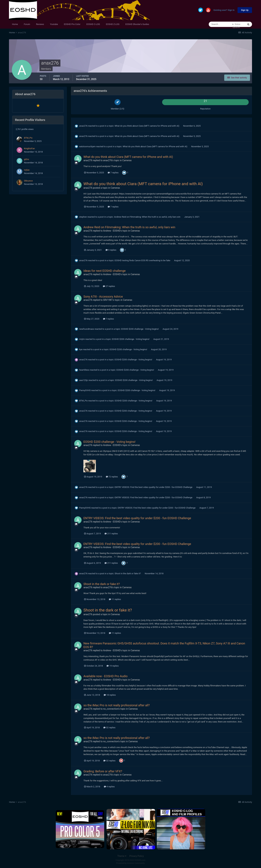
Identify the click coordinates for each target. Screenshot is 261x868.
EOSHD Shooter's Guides (137, 24)
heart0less (84, 370)
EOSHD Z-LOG (113, 24)
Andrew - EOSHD (112, 231)
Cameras (127, 160)
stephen (83, 217)
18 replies (110, 695)
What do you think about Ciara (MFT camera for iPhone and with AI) (147, 126)
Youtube (54, 24)
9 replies (111, 250)
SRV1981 (108, 300)
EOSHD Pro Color (72, 24)
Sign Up (245, 10)
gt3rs (26, 159)
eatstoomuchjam (87, 146)
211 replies (111, 534)
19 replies (113, 666)
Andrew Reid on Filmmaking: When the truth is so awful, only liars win (147, 217)
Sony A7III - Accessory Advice (103, 297)
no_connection (111, 709)
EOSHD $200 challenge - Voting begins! (140, 329)
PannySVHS (85, 390)
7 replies (113, 173)
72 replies (112, 477)
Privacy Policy (136, 856)
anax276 (83, 126)
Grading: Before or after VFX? (103, 771)
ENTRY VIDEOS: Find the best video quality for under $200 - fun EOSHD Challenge (154, 487)
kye (81, 349)
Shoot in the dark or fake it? (128, 573)
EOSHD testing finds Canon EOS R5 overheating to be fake (143, 260)
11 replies (115, 599)
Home (15, 24)
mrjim (82, 339)
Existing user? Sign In (224, 10)
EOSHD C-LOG (93, 24)
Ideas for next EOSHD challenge (104, 271)
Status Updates (236, 26)
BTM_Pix (28, 138)
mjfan (27, 170)
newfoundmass (87, 329)
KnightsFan (29, 148)
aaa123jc (84, 380)
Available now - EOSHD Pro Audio (105, 676)
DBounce (28, 181)
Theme (122, 856)
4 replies (109, 787)
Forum (27, 24)
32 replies (109, 728)
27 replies (109, 286)
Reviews (40, 24)
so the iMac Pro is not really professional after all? (117, 705)
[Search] (221, 24)
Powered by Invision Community (131, 863)
